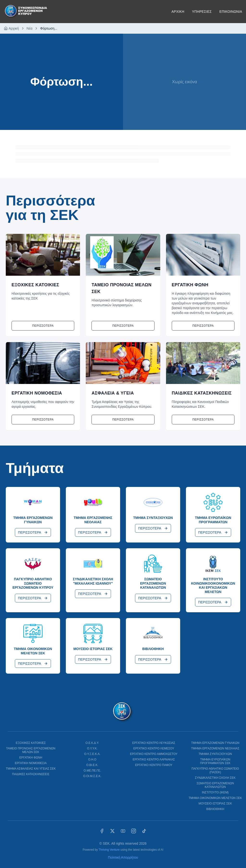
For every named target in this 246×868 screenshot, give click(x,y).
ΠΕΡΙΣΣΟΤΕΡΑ (33, 532)
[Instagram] (134, 831)
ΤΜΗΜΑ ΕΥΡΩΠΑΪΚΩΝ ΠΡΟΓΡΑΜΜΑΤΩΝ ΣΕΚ (215, 761)
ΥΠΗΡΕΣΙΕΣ (202, 12)
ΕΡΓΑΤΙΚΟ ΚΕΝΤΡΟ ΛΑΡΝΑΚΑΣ (154, 759)
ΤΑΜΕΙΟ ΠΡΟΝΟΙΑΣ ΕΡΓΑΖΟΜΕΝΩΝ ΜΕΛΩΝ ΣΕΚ (31, 750)
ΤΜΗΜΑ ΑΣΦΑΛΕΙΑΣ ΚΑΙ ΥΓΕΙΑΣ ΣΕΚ (31, 769)
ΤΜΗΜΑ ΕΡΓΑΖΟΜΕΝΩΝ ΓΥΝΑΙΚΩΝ (215, 743)
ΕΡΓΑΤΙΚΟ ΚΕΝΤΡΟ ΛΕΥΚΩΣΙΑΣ (154, 743)
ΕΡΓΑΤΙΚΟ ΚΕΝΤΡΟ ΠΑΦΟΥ (154, 765)
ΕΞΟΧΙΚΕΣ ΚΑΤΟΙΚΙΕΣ (31, 743)
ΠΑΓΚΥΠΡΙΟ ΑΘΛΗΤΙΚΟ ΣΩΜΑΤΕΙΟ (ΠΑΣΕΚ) (215, 770)
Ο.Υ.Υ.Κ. (92, 748)
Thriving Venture (109, 850)
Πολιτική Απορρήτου (123, 857)
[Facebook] (102, 831)
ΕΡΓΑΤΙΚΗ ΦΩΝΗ (31, 758)
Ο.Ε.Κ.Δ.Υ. (92, 743)
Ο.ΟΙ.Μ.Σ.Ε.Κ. (92, 776)
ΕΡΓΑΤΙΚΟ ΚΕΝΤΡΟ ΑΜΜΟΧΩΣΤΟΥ (154, 754)
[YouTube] (123, 831)
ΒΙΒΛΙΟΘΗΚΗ (215, 809)
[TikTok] (144, 831)
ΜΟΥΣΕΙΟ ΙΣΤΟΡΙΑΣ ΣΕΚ (215, 804)
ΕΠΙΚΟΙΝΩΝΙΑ (231, 12)
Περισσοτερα (43, 326)
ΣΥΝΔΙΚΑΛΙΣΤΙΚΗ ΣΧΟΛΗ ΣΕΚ (215, 778)
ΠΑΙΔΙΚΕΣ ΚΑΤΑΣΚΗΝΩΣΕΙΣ (31, 774)
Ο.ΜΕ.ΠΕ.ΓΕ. (92, 771)
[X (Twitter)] (112, 831)
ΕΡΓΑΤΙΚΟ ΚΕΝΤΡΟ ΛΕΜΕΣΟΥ (154, 748)
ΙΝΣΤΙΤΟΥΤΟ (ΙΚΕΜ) (215, 792)
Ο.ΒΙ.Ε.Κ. (92, 765)
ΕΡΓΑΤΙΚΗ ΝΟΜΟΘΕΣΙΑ (31, 763)
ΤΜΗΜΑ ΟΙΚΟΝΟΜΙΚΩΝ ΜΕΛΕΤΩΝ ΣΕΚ (215, 798)
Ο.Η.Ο (92, 759)
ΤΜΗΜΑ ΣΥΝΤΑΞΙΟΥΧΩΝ (215, 754)
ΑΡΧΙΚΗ (178, 12)
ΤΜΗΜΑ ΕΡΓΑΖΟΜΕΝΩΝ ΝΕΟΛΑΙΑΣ (215, 748)
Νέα (30, 28)
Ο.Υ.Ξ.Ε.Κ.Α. (92, 754)
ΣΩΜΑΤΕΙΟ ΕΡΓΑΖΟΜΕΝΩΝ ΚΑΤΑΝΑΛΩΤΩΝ (215, 785)
